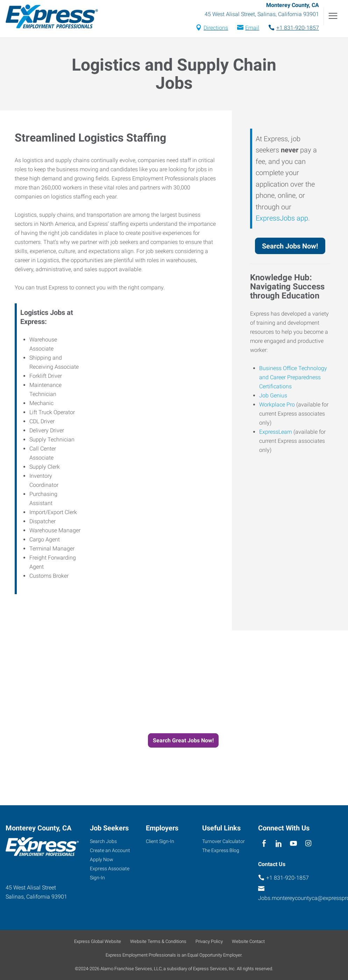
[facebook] (264, 844)
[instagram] (308, 844)
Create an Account (110, 850)
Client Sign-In (160, 841)
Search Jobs (103, 841)
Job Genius (273, 395)
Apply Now (102, 859)
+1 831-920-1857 (298, 28)
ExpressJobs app (282, 218)
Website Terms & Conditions (158, 941)
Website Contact (248, 941)
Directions (216, 28)
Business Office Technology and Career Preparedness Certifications (293, 377)
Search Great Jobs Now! (183, 740)
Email (252, 28)
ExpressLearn (276, 432)
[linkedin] (279, 844)
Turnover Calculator (223, 841)
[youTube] (294, 844)
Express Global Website (98, 941)
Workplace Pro (277, 405)
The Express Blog (221, 850)
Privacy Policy (209, 941)
